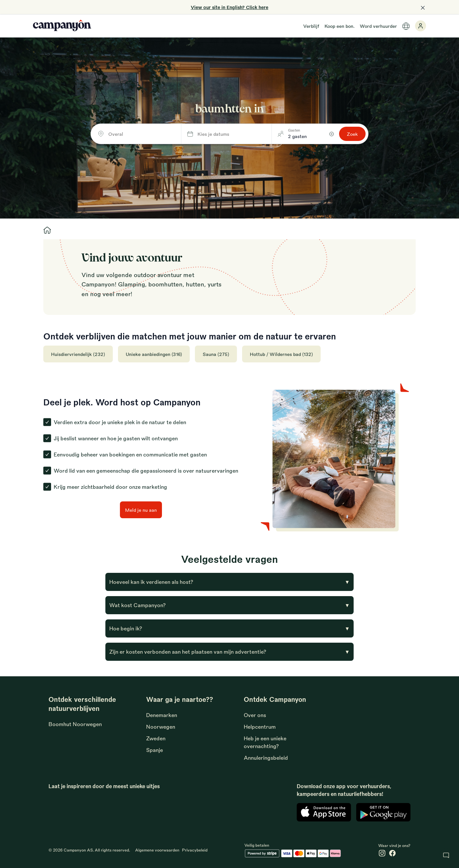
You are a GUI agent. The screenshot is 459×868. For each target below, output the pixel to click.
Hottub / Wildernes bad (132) (281, 354)
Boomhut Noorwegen (75, 724)
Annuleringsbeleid (266, 758)
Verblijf (311, 26)
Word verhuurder (378, 26)
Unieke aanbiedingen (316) (154, 354)
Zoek (352, 134)
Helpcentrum (260, 727)
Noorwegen (161, 727)
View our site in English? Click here (229, 7)
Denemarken (162, 715)
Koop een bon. (340, 26)
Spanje (155, 750)
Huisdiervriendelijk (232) (78, 354)
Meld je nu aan (141, 510)
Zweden (156, 738)
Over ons (255, 715)
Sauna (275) (216, 354)
